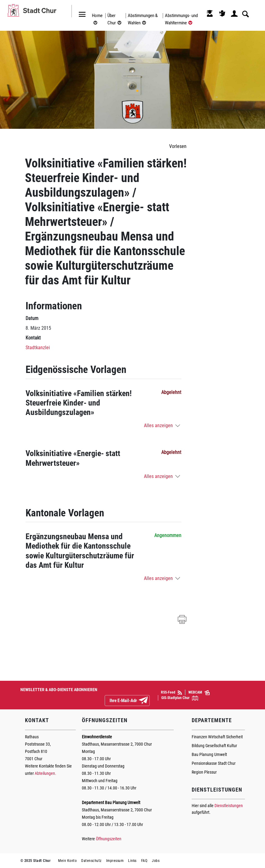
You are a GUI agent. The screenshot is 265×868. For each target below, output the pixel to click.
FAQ (144, 861)
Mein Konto (67, 861)
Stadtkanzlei (38, 348)
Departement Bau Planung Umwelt (111, 803)
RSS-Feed (171, 692)
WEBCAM (199, 693)
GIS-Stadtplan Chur (180, 698)
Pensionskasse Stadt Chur (214, 763)
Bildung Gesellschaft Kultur (214, 746)
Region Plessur (204, 772)
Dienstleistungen (229, 806)
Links (132, 861)
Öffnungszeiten (109, 839)
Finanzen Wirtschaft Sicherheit (217, 737)
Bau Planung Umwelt (209, 754)
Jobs (156, 861)
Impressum (115, 861)
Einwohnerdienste (97, 737)
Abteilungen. (45, 773)
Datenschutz (91, 861)
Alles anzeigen (158, 425)
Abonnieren (148, 701)
